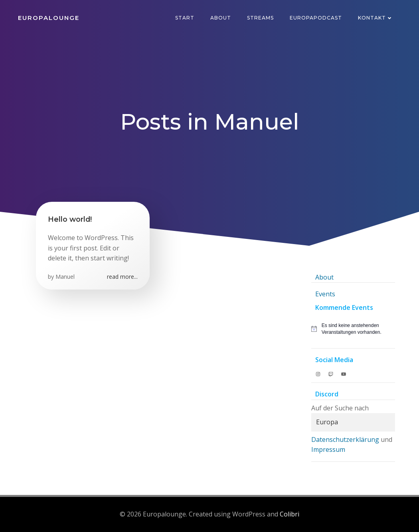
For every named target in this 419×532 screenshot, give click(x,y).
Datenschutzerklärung (345, 439)
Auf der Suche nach (340, 408)
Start (185, 18)
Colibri (290, 514)
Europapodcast (316, 18)
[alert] (353, 329)
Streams (260, 18)
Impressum (328, 449)
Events (325, 294)
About (221, 18)
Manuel (65, 277)
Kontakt (376, 18)
